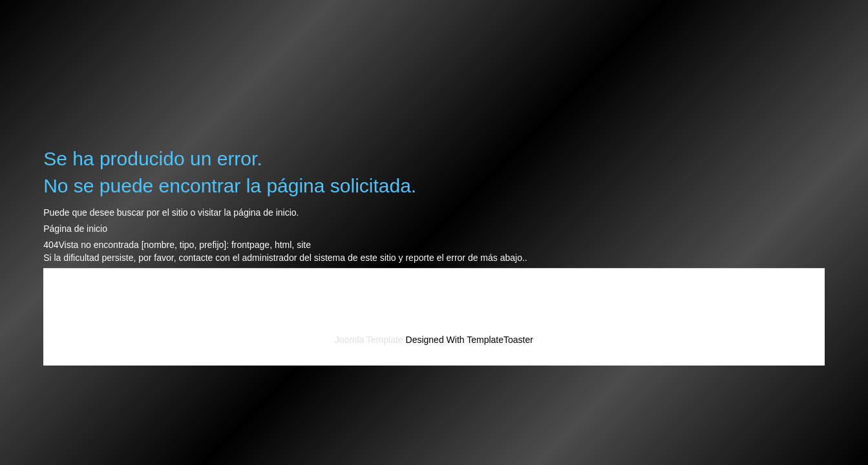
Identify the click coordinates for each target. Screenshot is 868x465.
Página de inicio (75, 229)
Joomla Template (369, 340)
